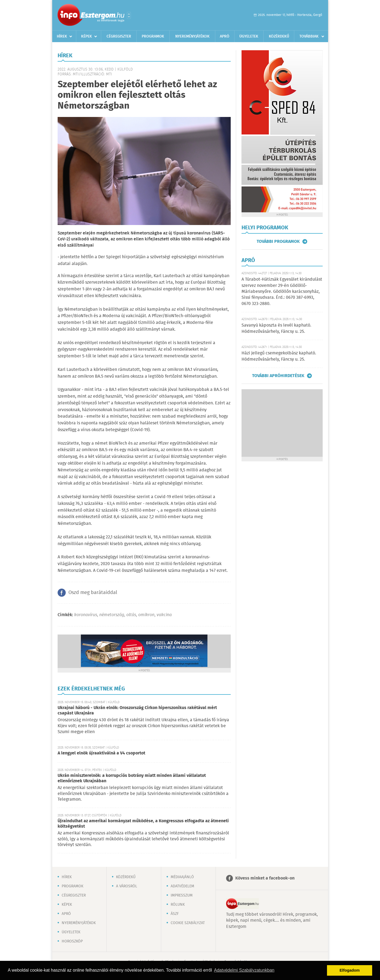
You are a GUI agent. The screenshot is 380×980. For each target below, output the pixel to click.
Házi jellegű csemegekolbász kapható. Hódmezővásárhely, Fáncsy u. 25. (279, 356)
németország (112, 615)
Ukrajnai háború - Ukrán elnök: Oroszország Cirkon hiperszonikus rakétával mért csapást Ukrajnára (137, 711)
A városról (127, 886)
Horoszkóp (72, 941)
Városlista (129, 15)
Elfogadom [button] (350, 970)
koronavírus (86, 615)
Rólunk (178, 905)
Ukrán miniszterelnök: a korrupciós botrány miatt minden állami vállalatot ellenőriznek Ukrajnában (132, 778)
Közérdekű (279, 36)
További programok (278, 241)
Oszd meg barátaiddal (93, 593)
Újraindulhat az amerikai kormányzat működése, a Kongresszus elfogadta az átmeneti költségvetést (143, 824)
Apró (225, 36)
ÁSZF (175, 914)
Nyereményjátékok (192, 36)
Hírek (62, 36)
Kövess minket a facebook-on (265, 878)
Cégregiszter (119, 36)
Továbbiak (309, 36)
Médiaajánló (182, 877)
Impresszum (182, 895)
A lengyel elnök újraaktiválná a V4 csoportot (101, 753)
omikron (146, 615)
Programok (153, 36)
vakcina (164, 615)
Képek (87, 36)
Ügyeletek (249, 36)
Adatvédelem (182, 886)
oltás (131, 615)
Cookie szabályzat (188, 923)
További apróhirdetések (278, 376)
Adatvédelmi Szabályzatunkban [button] (244, 970)
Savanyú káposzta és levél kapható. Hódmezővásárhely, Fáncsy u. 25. (276, 328)
